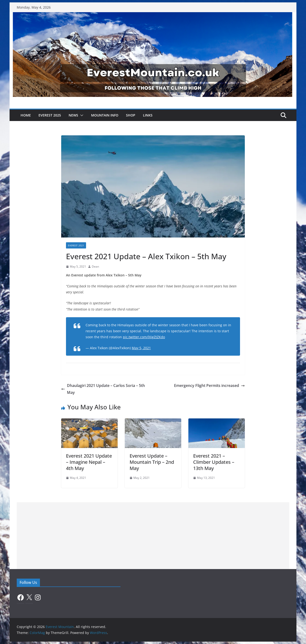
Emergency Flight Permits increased (209, 385)
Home (26, 115)
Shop (131, 115)
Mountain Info (105, 115)
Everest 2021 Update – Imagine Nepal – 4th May (89, 462)
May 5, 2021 (141, 348)
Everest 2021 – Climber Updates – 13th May (214, 462)
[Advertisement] (153, 536)
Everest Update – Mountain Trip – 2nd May (152, 462)
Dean (95, 267)
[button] (81, 115)
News (73, 115)
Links (148, 115)
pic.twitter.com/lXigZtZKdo (144, 337)
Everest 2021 (76, 245)
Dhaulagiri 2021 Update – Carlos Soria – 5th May (103, 389)
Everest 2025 (50, 115)
